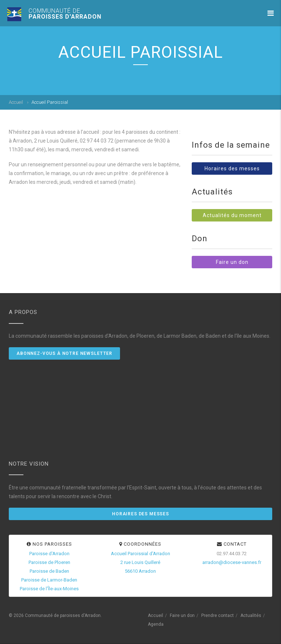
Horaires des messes (232, 168)
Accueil (16, 102)
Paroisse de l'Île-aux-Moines (49, 589)
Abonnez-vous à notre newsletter (64, 353)
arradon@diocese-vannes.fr (232, 562)
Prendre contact (218, 615)
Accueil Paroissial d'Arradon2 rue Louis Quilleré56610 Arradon (140, 562)
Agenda (156, 624)
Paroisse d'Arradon (49, 554)
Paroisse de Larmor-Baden (49, 580)
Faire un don (232, 262)
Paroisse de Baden (49, 571)
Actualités (251, 615)
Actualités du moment (232, 215)
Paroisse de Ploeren (49, 562)
